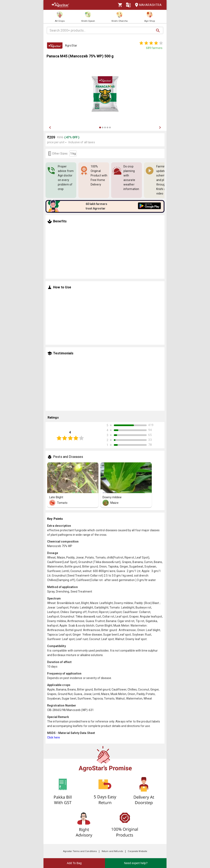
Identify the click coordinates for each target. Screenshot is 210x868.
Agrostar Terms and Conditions (80, 851)
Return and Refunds (112, 851)
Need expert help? (136, 863)
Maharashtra (147, 5)
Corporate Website (137, 851)
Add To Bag (74, 863)
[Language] (128, 5)
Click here (54, 737)
